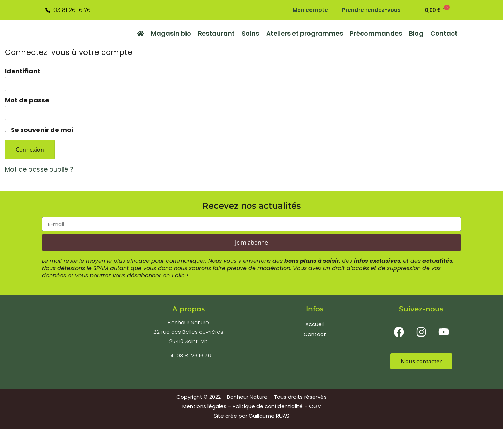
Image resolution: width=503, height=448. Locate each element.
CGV (315, 406)
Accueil (315, 324)
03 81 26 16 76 (194, 356)
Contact (444, 33)
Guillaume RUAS (269, 416)
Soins (250, 33)
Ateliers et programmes (305, 33)
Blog (416, 33)
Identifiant (23, 71)
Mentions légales (204, 406)
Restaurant (216, 33)
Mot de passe (27, 100)
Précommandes (376, 33)
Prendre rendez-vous (371, 10)
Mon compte (310, 10)
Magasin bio (171, 33)
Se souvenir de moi (39, 130)
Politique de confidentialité (268, 406)
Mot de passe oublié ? (39, 169)
